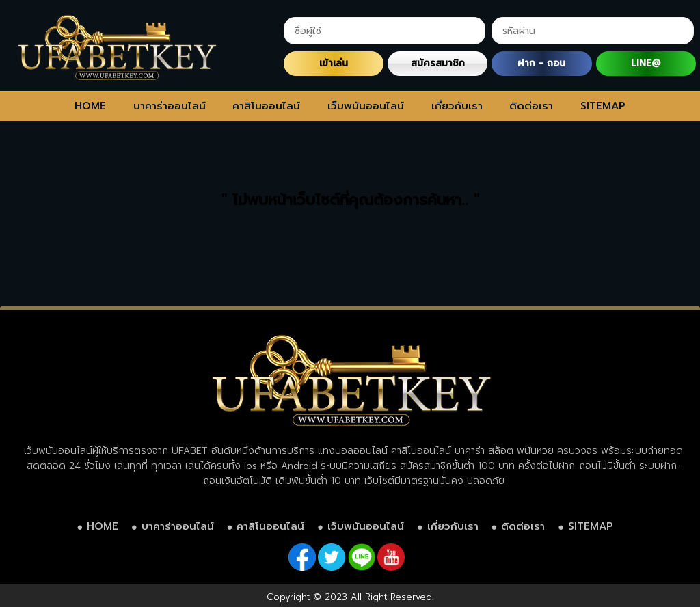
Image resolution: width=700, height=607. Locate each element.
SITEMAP (603, 106)
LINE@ (646, 63)
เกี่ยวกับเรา (457, 106)
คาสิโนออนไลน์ (266, 106)
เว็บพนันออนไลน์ (366, 106)
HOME (90, 106)
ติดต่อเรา (531, 106)
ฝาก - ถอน (541, 63)
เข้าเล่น (334, 63)
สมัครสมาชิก (438, 63)
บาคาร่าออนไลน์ (170, 106)
